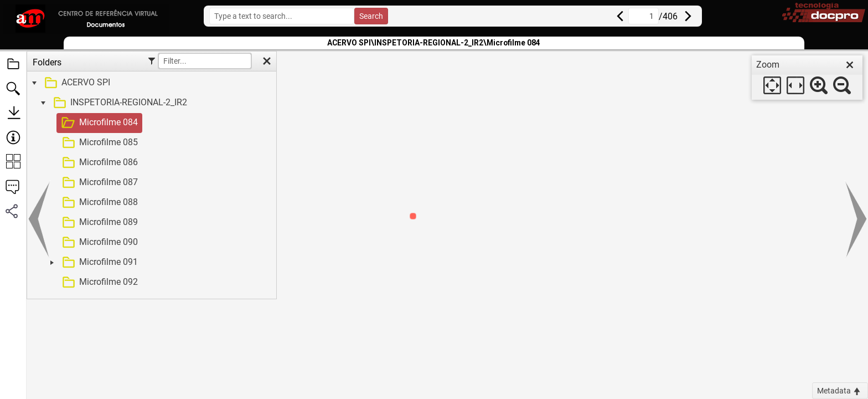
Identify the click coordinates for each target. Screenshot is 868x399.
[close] (850, 65)
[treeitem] (150, 83)
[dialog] (807, 78)
